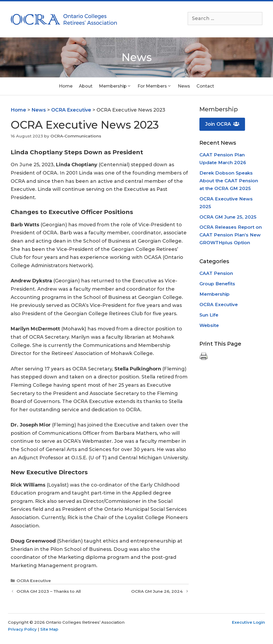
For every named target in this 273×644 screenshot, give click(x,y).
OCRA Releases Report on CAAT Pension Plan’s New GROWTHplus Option (231, 235)
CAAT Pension (216, 273)
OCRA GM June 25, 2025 (228, 217)
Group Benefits (217, 284)
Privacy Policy (22, 629)
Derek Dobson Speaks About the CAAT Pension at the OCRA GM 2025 (229, 181)
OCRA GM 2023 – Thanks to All (49, 591)
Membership (214, 294)
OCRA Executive (34, 581)
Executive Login (248, 622)
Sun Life (209, 315)
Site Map (49, 629)
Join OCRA (222, 124)
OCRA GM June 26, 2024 (157, 591)
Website (209, 325)
